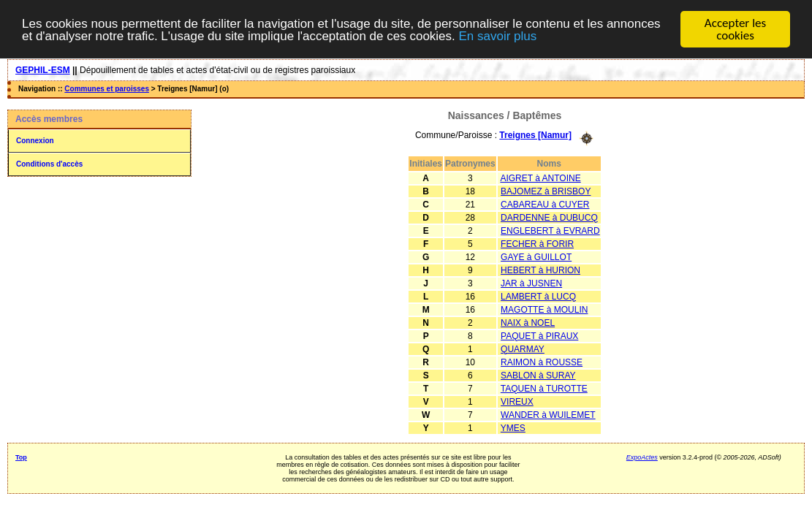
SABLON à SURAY (538, 375)
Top (21, 457)
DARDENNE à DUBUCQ (549, 217)
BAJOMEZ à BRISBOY (546, 191)
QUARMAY (523, 348)
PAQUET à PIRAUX (539, 335)
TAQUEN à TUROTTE (544, 388)
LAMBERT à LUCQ (538, 296)
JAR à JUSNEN (531, 283)
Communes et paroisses (107, 89)
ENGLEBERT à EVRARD (550, 230)
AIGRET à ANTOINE (540, 178)
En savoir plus (498, 36)
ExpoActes (642, 457)
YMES (513, 427)
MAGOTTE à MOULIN (544, 309)
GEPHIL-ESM (43, 70)
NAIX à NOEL (528, 322)
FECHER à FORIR (537, 243)
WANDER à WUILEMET (548, 414)
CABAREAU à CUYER (545, 204)
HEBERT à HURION (540, 270)
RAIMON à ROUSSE (542, 362)
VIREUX (517, 401)
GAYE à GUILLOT (536, 256)
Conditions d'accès (49, 164)
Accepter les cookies (735, 29)
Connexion (35, 141)
